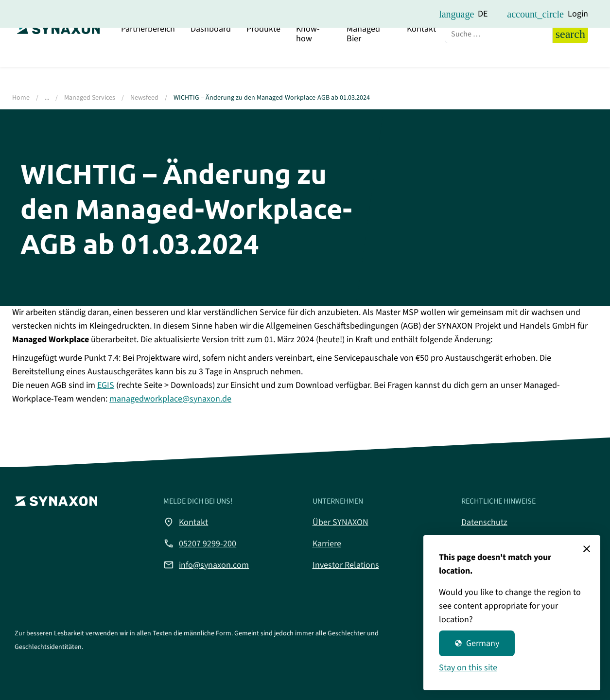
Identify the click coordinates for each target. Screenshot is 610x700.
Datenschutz (484, 522)
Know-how (308, 61)
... (47, 98)
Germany (477, 643)
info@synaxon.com (206, 565)
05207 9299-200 (200, 543)
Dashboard (211, 56)
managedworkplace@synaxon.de (170, 399)
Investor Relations (346, 565)
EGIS (106, 385)
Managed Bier (363, 61)
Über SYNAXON (340, 522)
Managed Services (90, 98)
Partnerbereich (148, 56)
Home (21, 98)
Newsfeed (144, 98)
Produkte (263, 56)
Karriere (327, 544)
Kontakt (421, 56)
